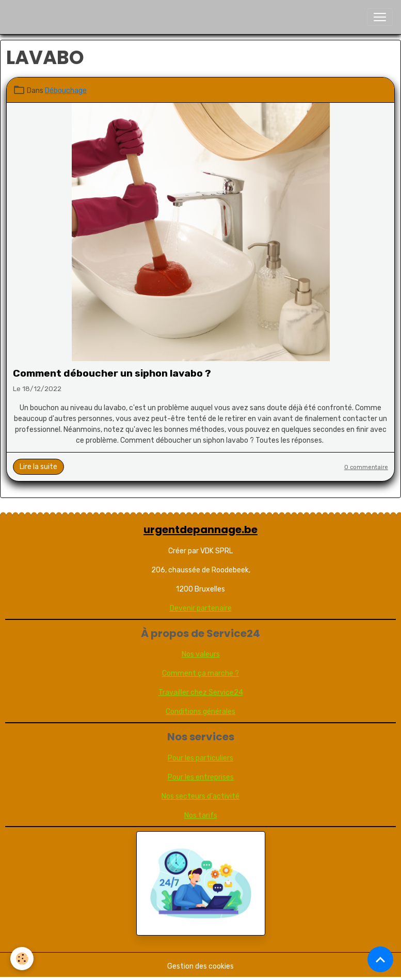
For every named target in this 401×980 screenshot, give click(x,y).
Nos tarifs (201, 815)
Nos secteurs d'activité (201, 796)
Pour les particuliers (201, 758)
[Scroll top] (380, 959)
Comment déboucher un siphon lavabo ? (112, 373)
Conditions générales (201, 712)
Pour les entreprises (201, 777)
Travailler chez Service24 (201, 693)
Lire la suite (38, 467)
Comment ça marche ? (201, 673)
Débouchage (66, 91)
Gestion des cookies (201, 966)
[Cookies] (22, 959)
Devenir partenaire (201, 608)
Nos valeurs (201, 654)
